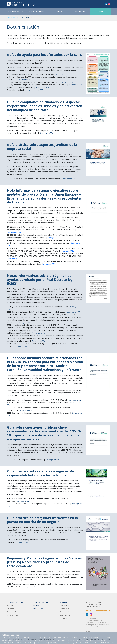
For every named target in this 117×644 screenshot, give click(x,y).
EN (98, 4)
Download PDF (69, 251)
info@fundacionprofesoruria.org (99, 610)
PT (101, 4)
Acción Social (11, 612)
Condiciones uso (106, 639)
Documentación (65, 615)
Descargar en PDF (63, 74)
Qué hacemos (64, 605)
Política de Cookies (84, 639)
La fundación (101, 11)
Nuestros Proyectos (16, 11)
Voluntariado (80, 11)
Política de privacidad (95, 639)
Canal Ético (63, 618)
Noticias (59, 11)
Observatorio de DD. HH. (37, 11)
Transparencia (65, 612)
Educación (10, 609)
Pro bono (10, 605)
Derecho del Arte (13, 615)
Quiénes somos (65, 609)
